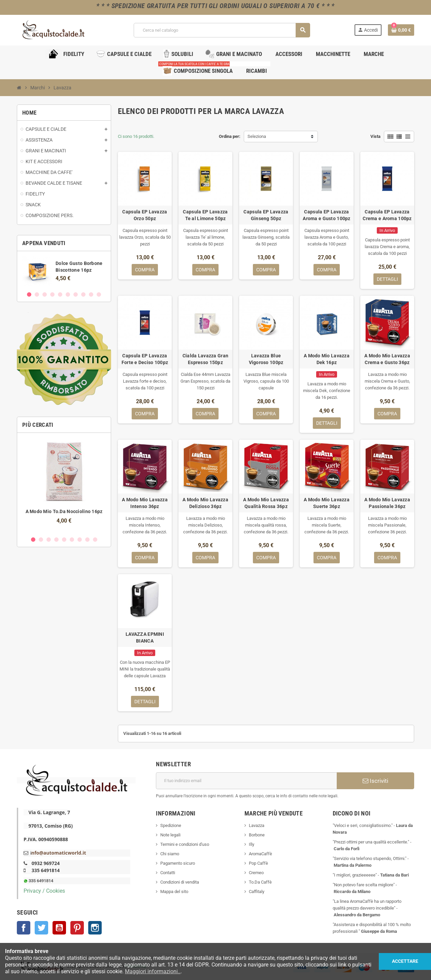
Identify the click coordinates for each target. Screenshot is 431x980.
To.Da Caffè (260, 882)
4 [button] (52, 294)
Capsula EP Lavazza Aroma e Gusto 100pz (326, 215)
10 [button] (99, 294)
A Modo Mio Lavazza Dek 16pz (327, 359)
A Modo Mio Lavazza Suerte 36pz (327, 503)
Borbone (257, 835)
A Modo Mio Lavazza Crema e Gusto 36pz (387, 359)
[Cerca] (222, 30)
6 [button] (68, 294)
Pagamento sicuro (178, 863)
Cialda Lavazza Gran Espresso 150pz (205, 359)
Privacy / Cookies (44, 891)
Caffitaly (257, 892)
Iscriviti (375, 781)
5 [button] (60, 294)
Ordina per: (230, 136)
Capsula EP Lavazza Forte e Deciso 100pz (145, 359)
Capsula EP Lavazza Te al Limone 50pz (205, 215)
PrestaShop (136, 966)
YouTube (59, 928)
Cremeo (256, 873)
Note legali (170, 835)
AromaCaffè (260, 854)
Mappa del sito (174, 892)
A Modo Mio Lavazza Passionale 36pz (387, 503)
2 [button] (37, 294)
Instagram (95, 928)
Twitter (41, 928)
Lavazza (257, 825)
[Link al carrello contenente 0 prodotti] (401, 30)
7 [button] (76, 294)
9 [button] (91, 294)
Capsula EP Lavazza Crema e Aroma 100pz (387, 215)
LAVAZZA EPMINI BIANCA (145, 637)
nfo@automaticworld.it (59, 853)
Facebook (24, 928)
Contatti (168, 873)
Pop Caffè (258, 863)
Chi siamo (170, 854)
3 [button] (45, 294)
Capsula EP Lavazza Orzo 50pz (145, 215)
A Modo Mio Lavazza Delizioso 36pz (205, 503)
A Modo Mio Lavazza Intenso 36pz (145, 503)
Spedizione (171, 825)
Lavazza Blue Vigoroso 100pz (266, 359)
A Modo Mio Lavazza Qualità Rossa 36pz (266, 503)
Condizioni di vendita (180, 882)
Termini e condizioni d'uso (185, 844)
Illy (252, 844)
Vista (375, 136)
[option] (64, 271)
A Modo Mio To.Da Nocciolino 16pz (64, 511)
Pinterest (77, 928)
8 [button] (83, 294)
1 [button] (29, 294)
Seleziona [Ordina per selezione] (257, 136)
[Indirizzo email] (246, 781)
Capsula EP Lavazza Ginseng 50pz (266, 215)
